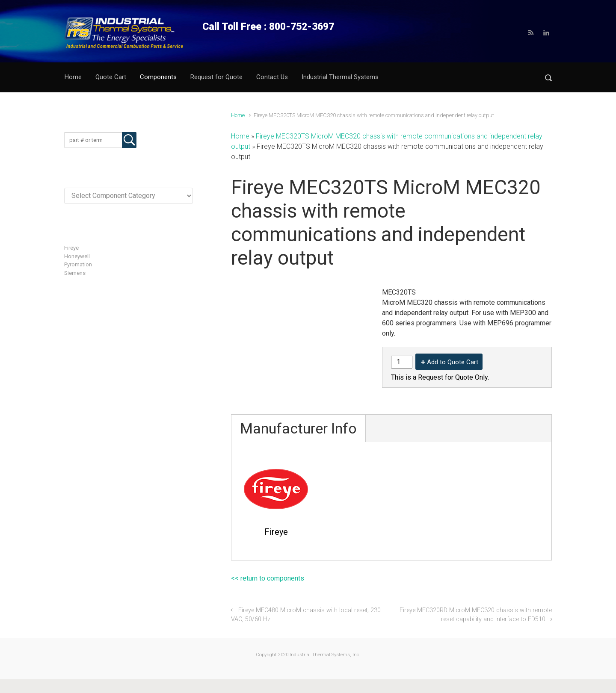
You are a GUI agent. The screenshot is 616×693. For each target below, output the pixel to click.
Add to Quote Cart (453, 362)
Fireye (71, 248)
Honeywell (77, 256)
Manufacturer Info (298, 428)
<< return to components (268, 578)
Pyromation (78, 264)
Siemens (75, 273)
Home (238, 115)
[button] (548, 78)
